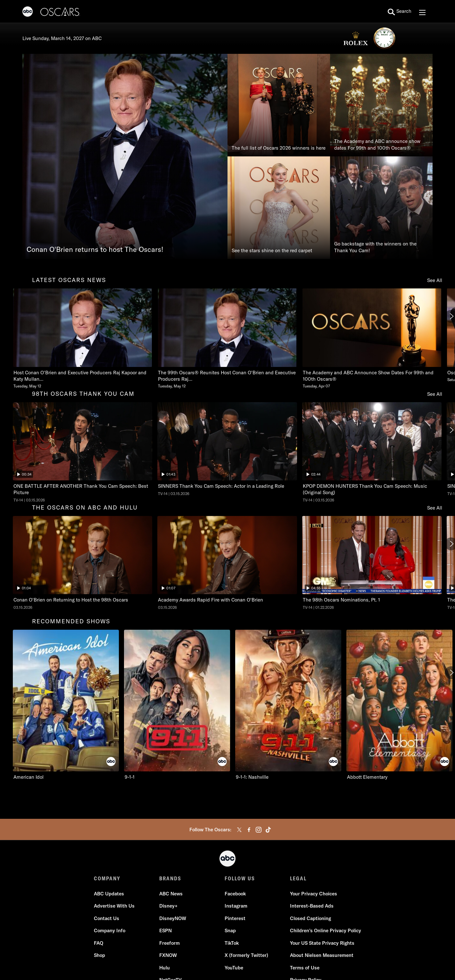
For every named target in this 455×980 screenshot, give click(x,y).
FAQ (99, 943)
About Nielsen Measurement (322, 955)
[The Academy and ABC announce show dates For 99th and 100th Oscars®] (381, 105)
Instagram (236, 906)
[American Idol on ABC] (66, 705)
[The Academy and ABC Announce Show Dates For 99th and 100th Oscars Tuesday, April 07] (372, 339)
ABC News (171, 894)
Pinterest (235, 918)
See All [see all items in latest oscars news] (435, 280)
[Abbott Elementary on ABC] (399, 705)
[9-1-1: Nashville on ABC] (288, 705)
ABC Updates (109, 894)
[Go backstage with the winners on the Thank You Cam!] (381, 208)
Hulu (165, 968)
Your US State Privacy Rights (322, 943)
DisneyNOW (173, 918)
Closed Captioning (310, 918)
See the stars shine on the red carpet (272, 250)
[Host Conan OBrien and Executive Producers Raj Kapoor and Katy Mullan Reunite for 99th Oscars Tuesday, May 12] (83, 339)
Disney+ (168, 906)
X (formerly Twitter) (246, 955)
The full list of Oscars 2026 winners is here (279, 148)
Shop (99, 955)
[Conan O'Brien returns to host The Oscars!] (125, 156)
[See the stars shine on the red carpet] (279, 208)
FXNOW (168, 955)
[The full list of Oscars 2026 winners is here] (279, 105)
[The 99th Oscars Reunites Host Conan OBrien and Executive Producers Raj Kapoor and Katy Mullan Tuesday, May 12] (227, 339)
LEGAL (298, 878)
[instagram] (259, 830)
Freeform (170, 943)
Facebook (235, 894)
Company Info (110, 930)
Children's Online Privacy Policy (326, 930)
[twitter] (239, 830)
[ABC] (28, 12)
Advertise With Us (114, 906)
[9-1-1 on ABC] (177, 705)
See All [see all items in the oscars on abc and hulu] (435, 508)
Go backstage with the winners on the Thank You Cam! (375, 247)
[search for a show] (400, 12)
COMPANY (107, 878)
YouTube (234, 968)
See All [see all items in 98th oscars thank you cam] (435, 394)
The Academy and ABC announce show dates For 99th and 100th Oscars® (377, 145)
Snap (230, 930)
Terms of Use (305, 968)
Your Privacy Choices (314, 894)
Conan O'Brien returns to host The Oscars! (95, 250)
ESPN (165, 930)
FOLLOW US (240, 878)
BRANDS (170, 878)
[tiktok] (268, 830)
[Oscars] (60, 12)
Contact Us (107, 918)
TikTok (232, 943)
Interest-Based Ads (312, 906)
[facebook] (249, 830)
